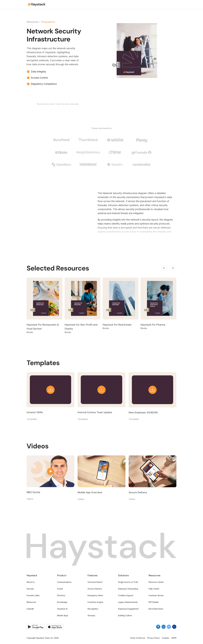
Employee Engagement (128, 609)
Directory (61, 595)
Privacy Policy (153, 638)
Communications (64, 582)
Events (60, 589)
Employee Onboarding (128, 589)
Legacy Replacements (128, 602)
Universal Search (95, 582)
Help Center (154, 589)
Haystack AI (62, 609)
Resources (32, 22)
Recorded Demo (156, 609)
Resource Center (156, 582)
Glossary (91, 615)
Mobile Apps (63, 615)
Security (30, 589)
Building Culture (125, 615)
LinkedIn (30, 609)
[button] (164, 268)
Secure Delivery (95, 589)
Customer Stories (156, 595)
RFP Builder (154, 602)
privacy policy (74, 104)
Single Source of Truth (128, 582)
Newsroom (31, 602)
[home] (37, 5)
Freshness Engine (95, 602)
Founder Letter (33, 595)
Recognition (93, 609)
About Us (31, 582)
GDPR (174, 638)
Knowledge (62, 602)
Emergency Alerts (95, 595)
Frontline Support (126, 595)
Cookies (165, 638)
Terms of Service (137, 638)
